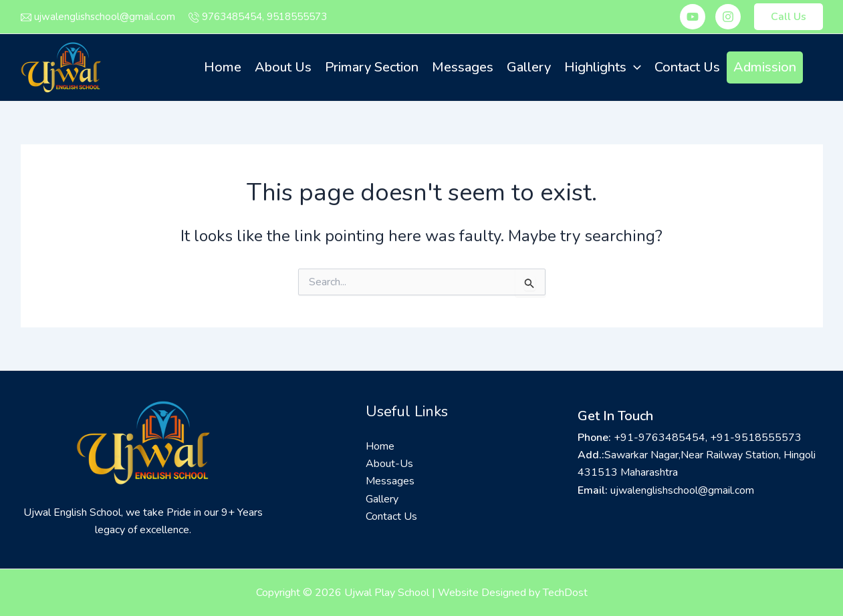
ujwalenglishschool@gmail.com (105, 17)
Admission (765, 67)
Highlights (603, 67)
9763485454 (232, 17)
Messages (463, 67)
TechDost (565, 593)
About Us (283, 67)
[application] (634, 67)
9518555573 (297, 17)
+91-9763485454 (659, 438)
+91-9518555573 (756, 438)
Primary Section (372, 67)
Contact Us (687, 67)
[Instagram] (728, 17)
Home (223, 67)
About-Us (389, 464)
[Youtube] (693, 17)
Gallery (529, 67)
